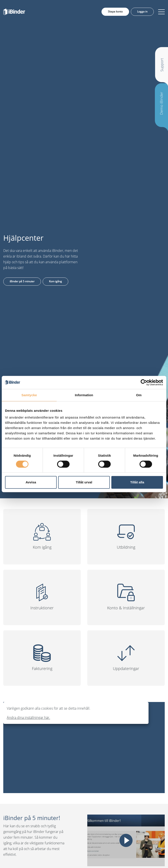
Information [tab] (84, 395)
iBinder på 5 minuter (22, 281)
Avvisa (31, 482)
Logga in (142, 11)
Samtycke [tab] (29, 395)
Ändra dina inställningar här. (28, 718)
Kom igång (55, 281)
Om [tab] (139, 395)
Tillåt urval (84, 482)
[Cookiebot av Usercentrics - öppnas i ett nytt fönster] (144, 382)
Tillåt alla (137, 482)
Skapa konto (115, 11)
